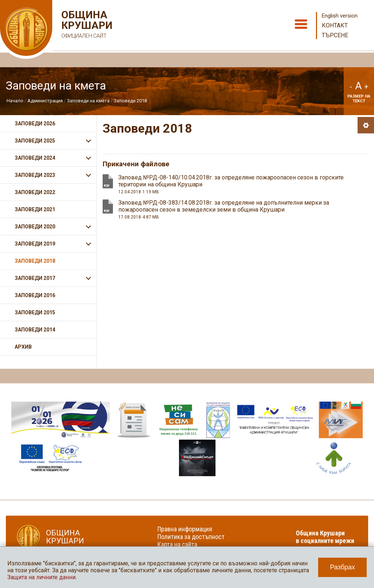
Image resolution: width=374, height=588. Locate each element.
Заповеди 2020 (35, 227)
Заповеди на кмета (88, 101)
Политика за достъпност (191, 537)
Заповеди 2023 (35, 175)
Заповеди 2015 (35, 312)
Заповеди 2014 (35, 330)
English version (340, 16)
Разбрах (342, 567)
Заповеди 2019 (35, 244)
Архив (23, 347)
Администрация (45, 101)
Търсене (335, 35)
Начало (15, 101)
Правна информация (185, 529)
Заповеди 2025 (35, 141)
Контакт (335, 25)
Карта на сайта (177, 544)
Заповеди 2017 (35, 278)
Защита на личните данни (41, 577)
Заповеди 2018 (130, 101)
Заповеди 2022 (35, 192)
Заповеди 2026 (35, 124)
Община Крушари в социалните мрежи (325, 537)
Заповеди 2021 (35, 209)
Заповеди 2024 (35, 158)
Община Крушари (86, 25)
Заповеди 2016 (35, 295)
